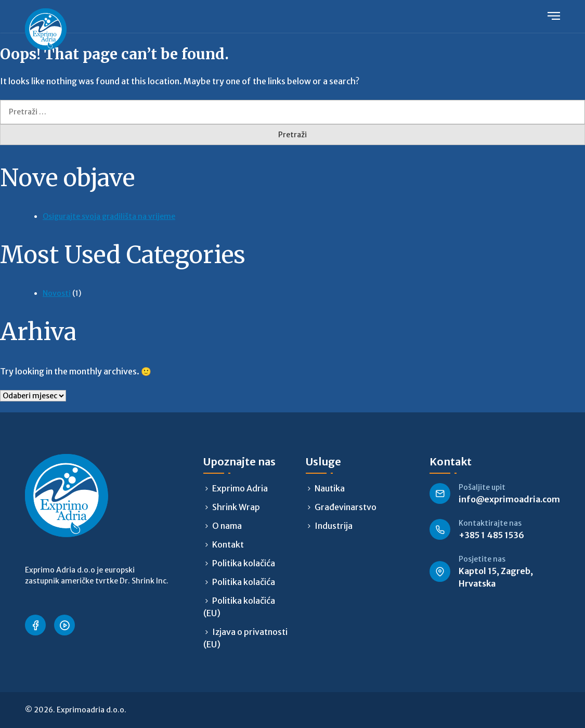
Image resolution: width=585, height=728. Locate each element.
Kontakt (228, 544)
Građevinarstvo (346, 507)
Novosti (57, 293)
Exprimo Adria (240, 488)
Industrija (334, 526)
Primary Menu (554, 16)
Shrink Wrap (236, 507)
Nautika (330, 488)
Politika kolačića (244, 563)
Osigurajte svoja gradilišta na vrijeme (109, 216)
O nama (227, 526)
